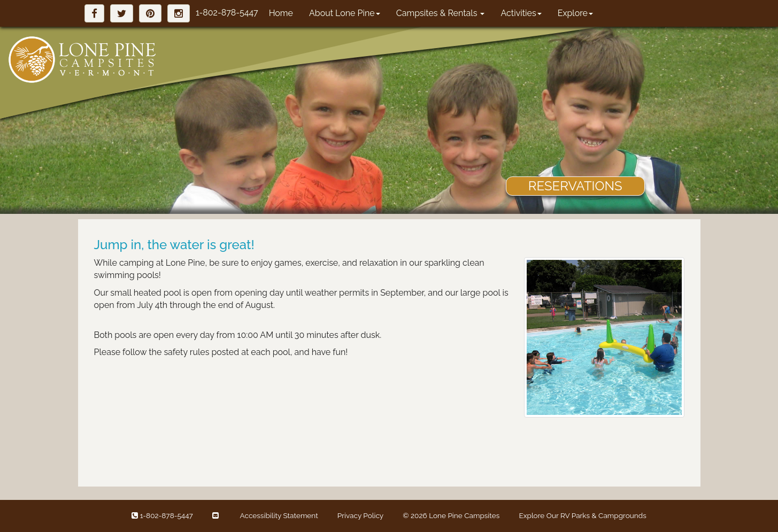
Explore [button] (575, 13)
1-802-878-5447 (227, 13)
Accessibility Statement (279, 515)
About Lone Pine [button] (345, 13)
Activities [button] (521, 13)
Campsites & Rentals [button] (441, 13)
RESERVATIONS (575, 186)
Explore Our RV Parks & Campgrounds (582, 515)
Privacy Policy (360, 515)
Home (281, 13)
